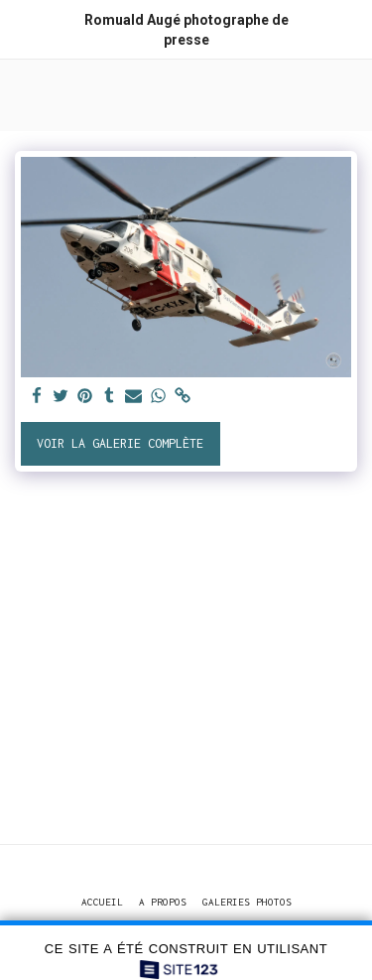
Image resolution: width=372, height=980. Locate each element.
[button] (22, 28)
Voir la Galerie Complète (120, 443)
